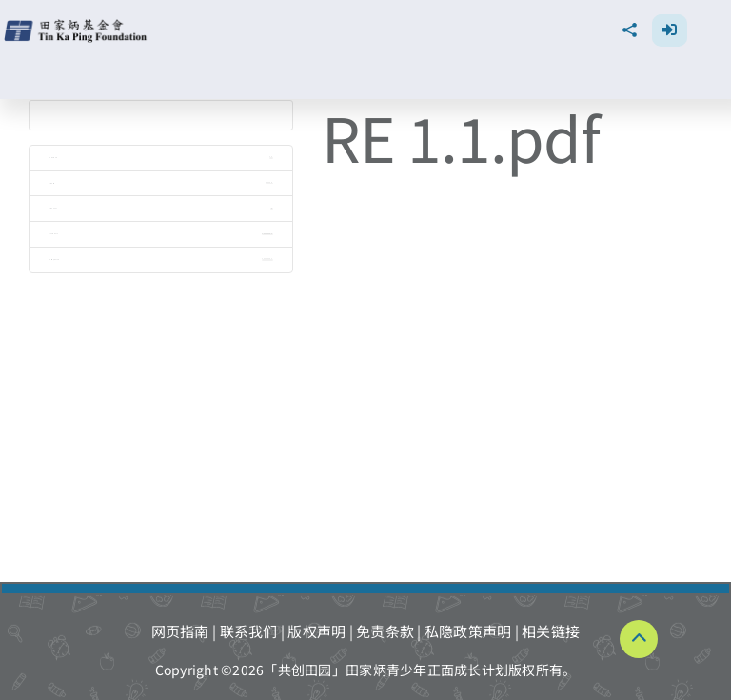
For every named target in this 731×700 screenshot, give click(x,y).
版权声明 (316, 631)
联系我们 (249, 631)
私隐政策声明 (468, 631)
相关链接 (551, 631)
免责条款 (385, 631)
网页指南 (180, 631)
